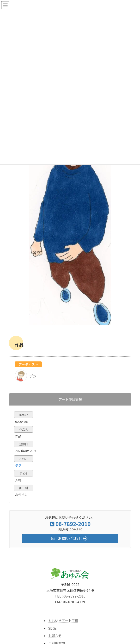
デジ (18, 465)
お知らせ (55, 636)
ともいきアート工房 (63, 621)
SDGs (52, 628)
